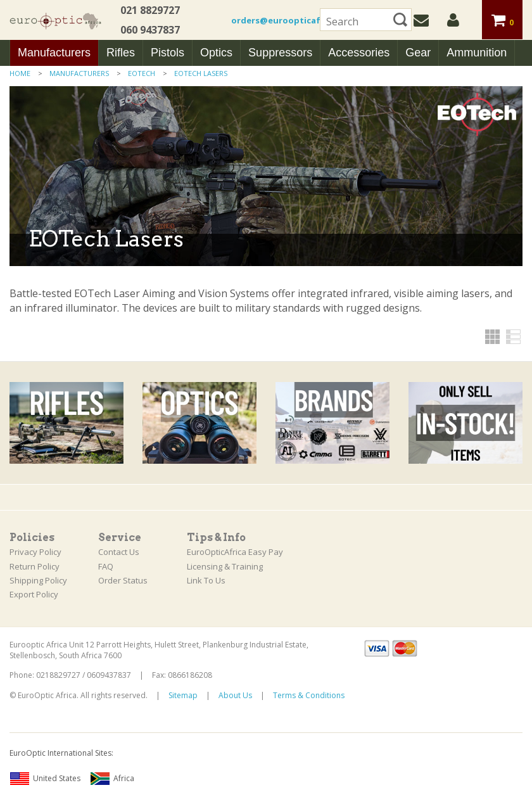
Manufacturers (54, 53)
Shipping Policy (38, 580)
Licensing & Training (225, 566)
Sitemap (183, 695)
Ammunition (477, 53)
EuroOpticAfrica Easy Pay (235, 552)
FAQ (106, 566)
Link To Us (206, 580)
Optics (216, 53)
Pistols (168, 53)
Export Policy (34, 594)
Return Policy (35, 566)
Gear (418, 53)
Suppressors (280, 53)
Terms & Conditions (309, 695)
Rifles (121, 53)
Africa (112, 779)
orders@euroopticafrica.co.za (296, 20)
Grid (492, 337)
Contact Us (119, 552)
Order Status (123, 580)
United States (45, 779)
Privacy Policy (35, 552)
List (513, 337)
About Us (235, 695)
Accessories (359, 53)
